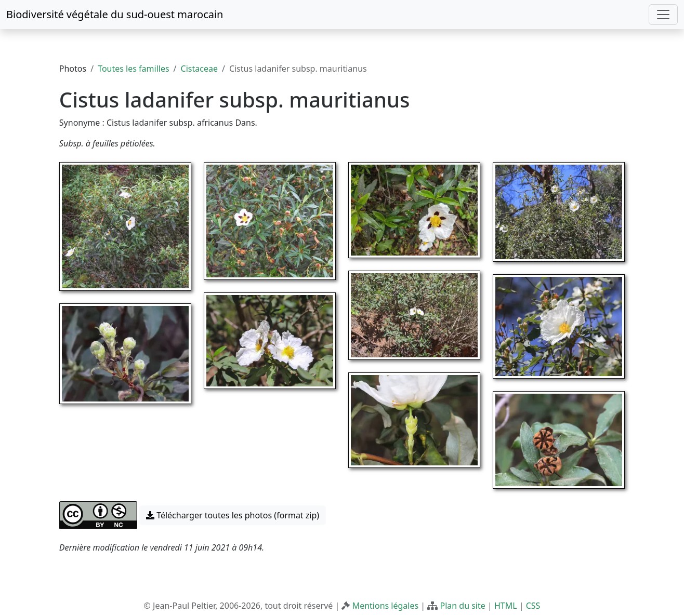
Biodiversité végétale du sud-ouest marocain (115, 14)
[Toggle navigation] (663, 15)
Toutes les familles (133, 69)
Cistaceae (199, 69)
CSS (533, 606)
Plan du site (462, 606)
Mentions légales (386, 606)
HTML (506, 606)
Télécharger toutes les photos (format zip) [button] (233, 515)
